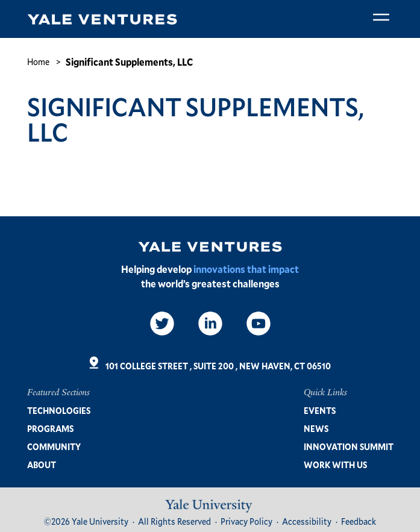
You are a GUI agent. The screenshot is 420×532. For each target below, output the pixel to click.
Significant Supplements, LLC (129, 62)
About (42, 465)
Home (38, 62)
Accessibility (307, 521)
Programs (50, 429)
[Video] (259, 324)
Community (54, 447)
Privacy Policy (246, 521)
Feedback (359, 521)
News (316, 429)
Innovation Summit (349, 447)
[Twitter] (162, 324)
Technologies (59, 411)
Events (320, 411)
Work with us (335, 465)
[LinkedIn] (210, 324)
